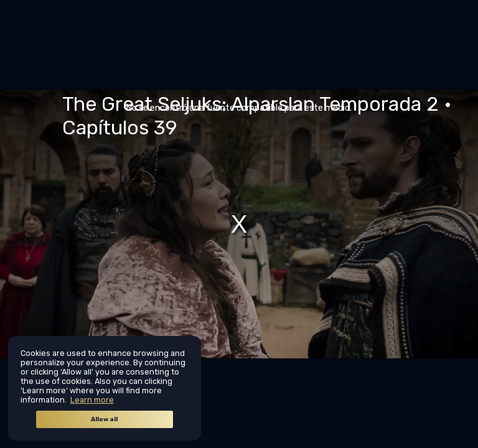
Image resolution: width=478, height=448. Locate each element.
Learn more (92, 400)
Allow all (104, 419)
